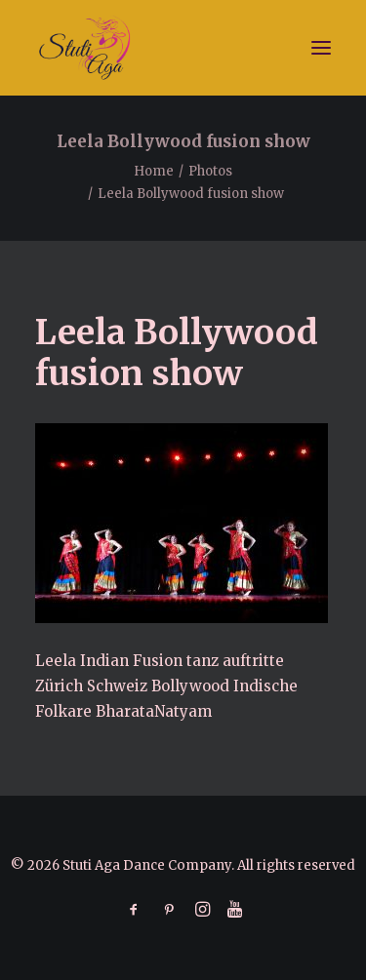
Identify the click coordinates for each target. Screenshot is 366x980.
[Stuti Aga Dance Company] (183, 48)
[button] (321, 48)
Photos (210, 171)
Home (154, 171)
